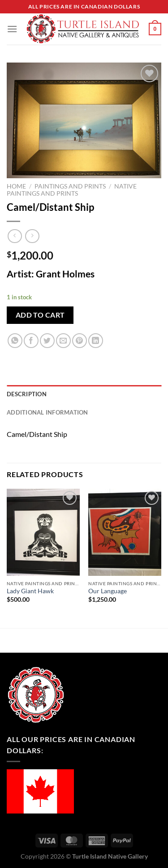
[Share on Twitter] (47, 341)
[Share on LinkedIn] (96, 341)
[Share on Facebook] (31, 341)
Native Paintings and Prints (72, 190)
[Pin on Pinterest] (80, 341)
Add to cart (40, 315)
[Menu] (12, 29)
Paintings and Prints (70, 186)
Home (16, 186)
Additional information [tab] (47, 412)
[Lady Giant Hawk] (43, 532)
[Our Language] (125, 532)
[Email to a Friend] (63, 341)
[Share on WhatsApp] (15, 341)
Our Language (108, 591)
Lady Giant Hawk (30, 591)
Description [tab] (27, 394)
